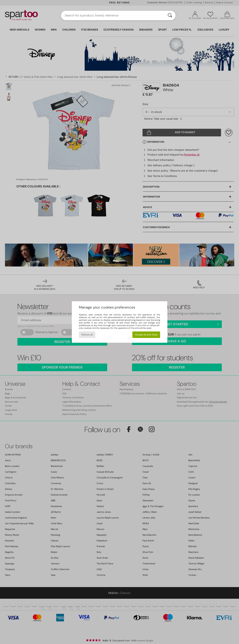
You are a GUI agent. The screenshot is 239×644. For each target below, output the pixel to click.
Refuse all (87, 335)
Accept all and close (146, 335)
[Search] (170, 15)
